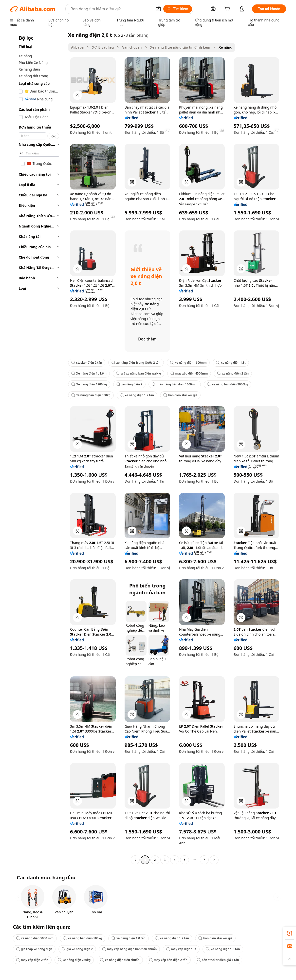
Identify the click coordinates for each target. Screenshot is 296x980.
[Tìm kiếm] (178, 9)
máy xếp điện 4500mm (189, 373)
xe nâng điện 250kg (74, 960)
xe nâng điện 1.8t (231, 363)
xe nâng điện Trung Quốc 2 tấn (136, 363)
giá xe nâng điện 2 (77, 949)
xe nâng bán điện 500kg (91, 395)
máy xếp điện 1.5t (181, 949)
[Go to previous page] (135, 860)
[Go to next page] (214, 860)
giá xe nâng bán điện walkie (139, 373)
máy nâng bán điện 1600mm (175, 384)
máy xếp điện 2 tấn (32, 960)
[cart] (228, 9)
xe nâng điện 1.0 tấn (129, 938)
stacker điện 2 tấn (87, 363)
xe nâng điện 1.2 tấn (137, 395)
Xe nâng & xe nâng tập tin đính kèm (180, 47)
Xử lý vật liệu (103, 47)
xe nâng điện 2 (129, 384)
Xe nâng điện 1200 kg (89, 384)
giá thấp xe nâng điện (34, 949)
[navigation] (37, 448)
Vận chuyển (132, 47)
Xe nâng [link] (225, 47)
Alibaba (77, 47)
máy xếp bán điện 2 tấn (168, 960)
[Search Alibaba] (111, 9)
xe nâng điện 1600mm (188, 363)
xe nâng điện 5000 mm (35, 938)
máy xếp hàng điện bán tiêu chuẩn (129, 949)
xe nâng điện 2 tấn (233, 373)
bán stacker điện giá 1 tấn (218, 960)
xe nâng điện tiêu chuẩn (120, 960)
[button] (158, 9)
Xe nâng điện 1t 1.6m (89, 373)
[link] (290, 933)
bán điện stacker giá (180, 395)
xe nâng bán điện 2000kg (227, 384)
